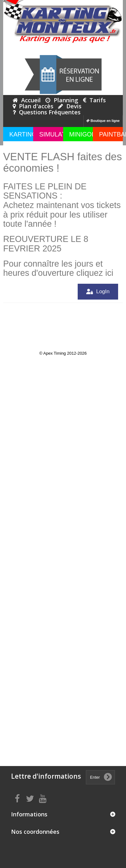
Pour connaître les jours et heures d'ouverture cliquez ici (58, 269)
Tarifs (94, 100)
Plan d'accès (33, 106)
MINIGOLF (84, 134)
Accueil (27, 100)
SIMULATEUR (59, 134)
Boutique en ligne (103, 121)
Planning (62, 100)
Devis (70, 106)
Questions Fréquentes (47, 112)
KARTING (23, 134)
